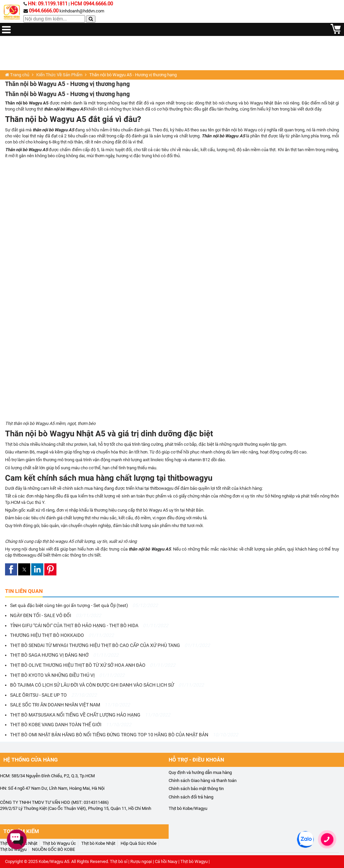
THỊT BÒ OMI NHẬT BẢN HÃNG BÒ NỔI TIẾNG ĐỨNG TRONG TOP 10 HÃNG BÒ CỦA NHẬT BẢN (124, 735)
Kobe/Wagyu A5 (54, 861)
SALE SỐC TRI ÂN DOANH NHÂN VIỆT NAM (70, 705)
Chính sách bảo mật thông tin (196, 789)
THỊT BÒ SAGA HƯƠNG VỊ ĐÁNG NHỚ (64, 655)
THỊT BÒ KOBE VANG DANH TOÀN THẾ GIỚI (71, 725)
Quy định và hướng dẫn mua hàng (200, 772)
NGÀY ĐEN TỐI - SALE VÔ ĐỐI (56, 615)
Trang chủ (17, 75)
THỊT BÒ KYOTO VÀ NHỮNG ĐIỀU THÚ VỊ (67, 675)
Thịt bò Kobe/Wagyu (188, 808)
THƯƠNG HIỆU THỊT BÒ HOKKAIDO (62, 635)
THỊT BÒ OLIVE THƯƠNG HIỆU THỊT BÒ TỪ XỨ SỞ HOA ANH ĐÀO (93, 665)
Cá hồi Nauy (166, 861)
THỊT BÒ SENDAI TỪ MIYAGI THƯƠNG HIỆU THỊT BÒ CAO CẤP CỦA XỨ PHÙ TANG (110, 645)
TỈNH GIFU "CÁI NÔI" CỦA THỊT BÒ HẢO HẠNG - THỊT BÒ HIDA (89, 625)
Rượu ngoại (141, 861)
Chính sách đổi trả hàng (191, 797)
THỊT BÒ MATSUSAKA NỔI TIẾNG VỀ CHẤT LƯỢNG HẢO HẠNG (90, 715)
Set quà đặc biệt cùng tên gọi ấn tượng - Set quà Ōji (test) (84, 605)
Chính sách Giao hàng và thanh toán (203, 780)
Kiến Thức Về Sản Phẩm (59, 75)
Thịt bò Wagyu (194, 861)
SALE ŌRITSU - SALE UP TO (53, 695)
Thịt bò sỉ (119, 861)
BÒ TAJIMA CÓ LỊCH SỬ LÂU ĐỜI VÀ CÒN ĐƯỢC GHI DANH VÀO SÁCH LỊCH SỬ (107, 685)
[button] (11, 569)
